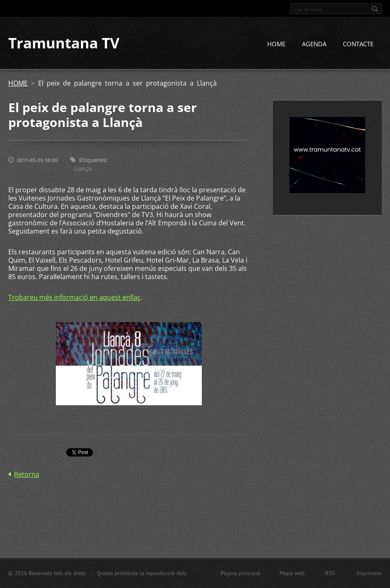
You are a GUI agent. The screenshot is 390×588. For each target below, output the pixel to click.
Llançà (83, 169)
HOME (276, 44)
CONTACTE (358, 44)
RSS (330, 573)
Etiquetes (92, 160)
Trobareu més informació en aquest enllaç (74, 297)
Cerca (375, 9)
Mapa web (292, 573)
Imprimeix (369, 573)
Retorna (27, 474)
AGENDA (314, 44)
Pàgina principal (240, 573)
